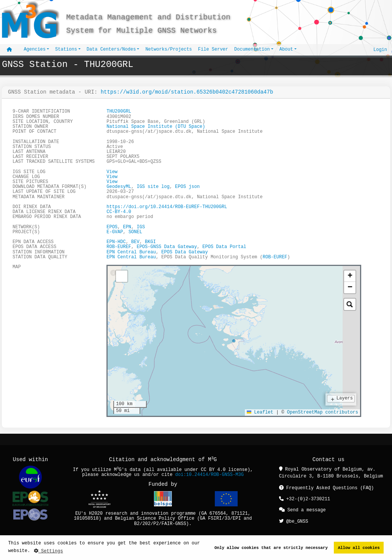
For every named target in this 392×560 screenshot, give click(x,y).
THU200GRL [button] (119, 112)
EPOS (112, 227)
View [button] (112, 172)
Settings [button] (48, 551)
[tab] (113, 274)
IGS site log (153, 187)
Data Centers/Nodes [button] (111, 50)
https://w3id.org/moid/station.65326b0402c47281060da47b (187, 92)
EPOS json (187, 187)
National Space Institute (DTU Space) (156, 127)
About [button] (286, 50)
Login (380, 50)
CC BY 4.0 (213, 470)
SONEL (135, 232)
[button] (350, 276)
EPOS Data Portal (224, 247)
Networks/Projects (168, 50)
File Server (213, 50)
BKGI (150, 242)
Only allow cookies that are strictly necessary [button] (271, 548)
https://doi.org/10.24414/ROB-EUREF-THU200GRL (167, 207)
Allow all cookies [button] (359, 548)
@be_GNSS (294, 521)
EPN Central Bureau (131, 252)
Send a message (302, 510)
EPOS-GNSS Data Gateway (167, 247)
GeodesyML (119, 187)
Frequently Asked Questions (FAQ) (327, 488)
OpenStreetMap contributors (323, 413)
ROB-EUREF (119, 247)
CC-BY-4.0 (119, 212)
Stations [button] (66, 50)
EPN (127, 227)
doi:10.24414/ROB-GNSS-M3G (209, 475)
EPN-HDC (116, 242)
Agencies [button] (35, 50)
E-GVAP (115, 232)
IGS (141, 227)
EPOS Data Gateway (184, 252)
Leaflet (260, 413)
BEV (135, 242)
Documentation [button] (252, 50)
